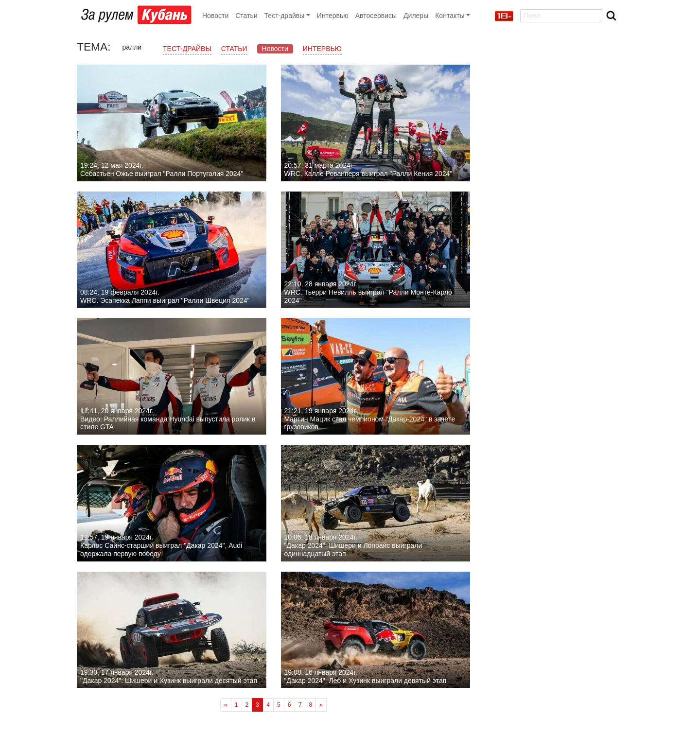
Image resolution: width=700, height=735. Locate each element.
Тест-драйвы (187, 49)
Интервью (333, 16)
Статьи (246, 16)
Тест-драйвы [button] (285, 16)
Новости (215, 16)
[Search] (561, 16)
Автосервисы (376, 16)
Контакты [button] (450, 16)
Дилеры (416, 16)
